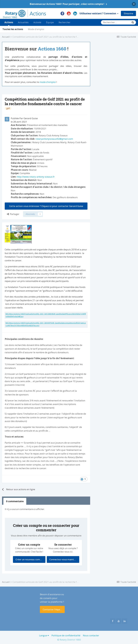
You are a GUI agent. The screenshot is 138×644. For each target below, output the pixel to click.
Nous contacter (91, 635)
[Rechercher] (115, 22)
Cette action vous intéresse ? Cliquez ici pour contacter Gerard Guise (46, 206)
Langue (44, 635)
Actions (9, 23)
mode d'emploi (48, 82)
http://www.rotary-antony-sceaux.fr (36, 177)
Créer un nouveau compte (30, 559)
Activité (37, 22)
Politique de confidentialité (66, 635)
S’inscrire (128, 13)
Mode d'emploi (36, 29)
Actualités (23, 22)
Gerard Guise (31, 118)
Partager (13, 214)
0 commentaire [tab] (15, 501)
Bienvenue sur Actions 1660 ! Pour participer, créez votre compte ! (67, 4)
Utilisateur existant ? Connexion (99, 13)
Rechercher (64, 22)
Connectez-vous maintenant (64, 559)
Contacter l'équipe (53, 609)
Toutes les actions (13, 29)
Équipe (50, 22)
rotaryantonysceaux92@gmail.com (54, 139)
